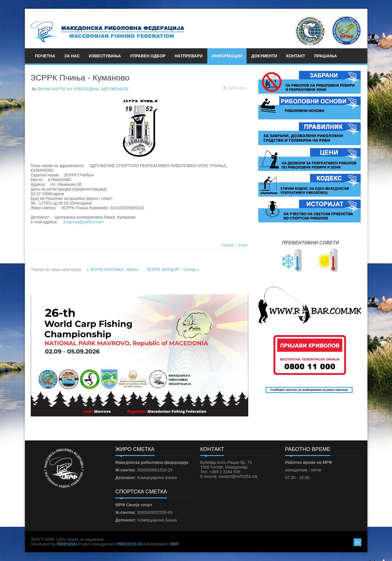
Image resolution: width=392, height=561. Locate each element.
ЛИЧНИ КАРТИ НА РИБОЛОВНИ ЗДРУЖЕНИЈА (82, 89)
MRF (174, 544)
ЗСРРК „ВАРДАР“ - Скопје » (173, 270)
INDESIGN (67, 544)
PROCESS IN (129, 544)
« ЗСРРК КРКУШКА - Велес (113, 270)
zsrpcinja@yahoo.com (83, 222)
